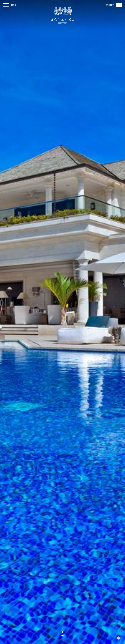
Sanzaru (63, 15)
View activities (94, 595)
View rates (31, 595)
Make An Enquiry (15, 499)
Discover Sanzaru (63, 216)
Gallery (110, 5)
